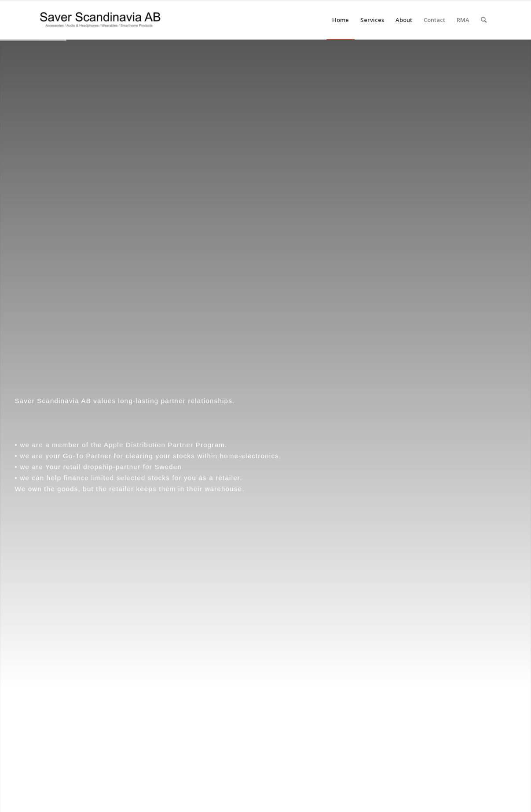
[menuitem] (341, 20)
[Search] (484, 20)
